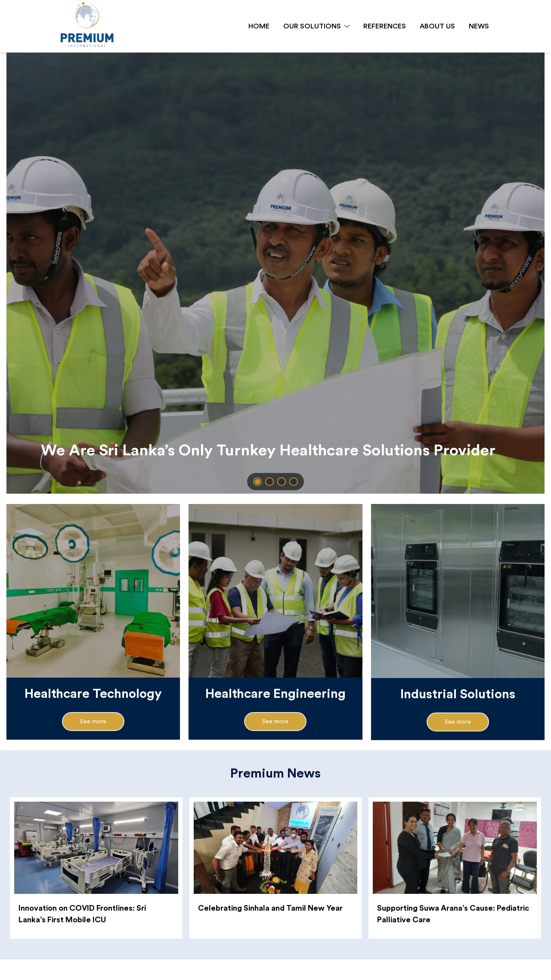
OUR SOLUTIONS (316, 26)
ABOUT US (437, 26)
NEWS (479, 26)
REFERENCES (385, 26)
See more (93, 722)
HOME (259, 26)
